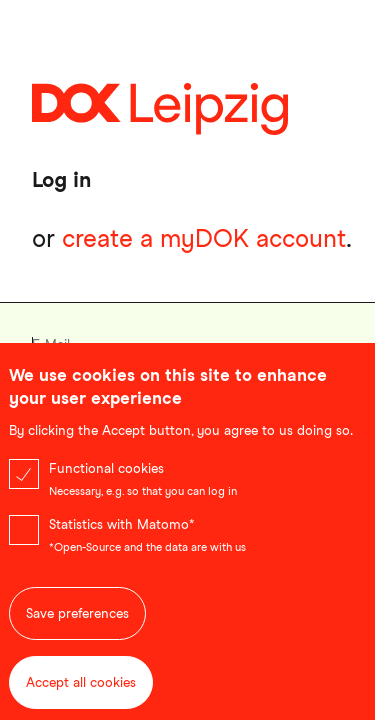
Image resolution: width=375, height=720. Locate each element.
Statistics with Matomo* (122, 542)
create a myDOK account (204, 238)
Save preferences (77, 631)
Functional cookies (106, 486)
